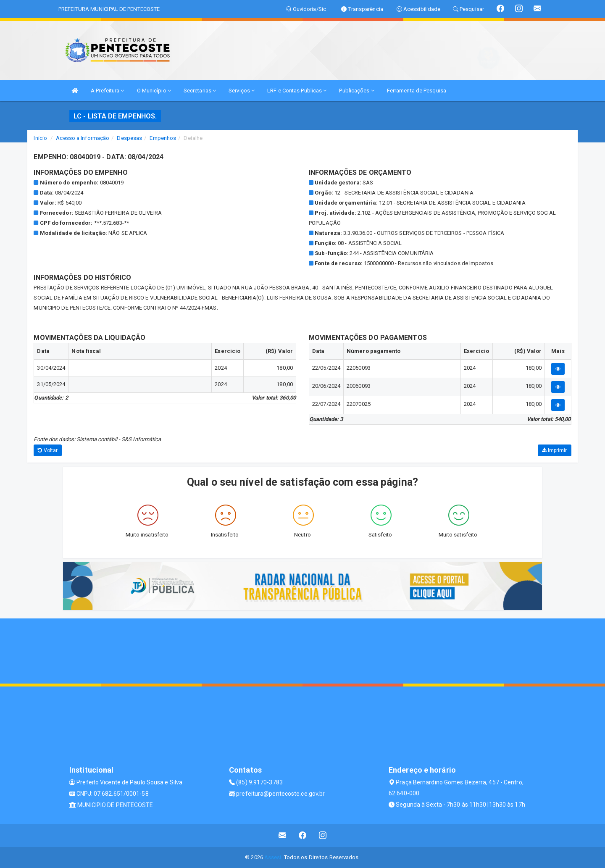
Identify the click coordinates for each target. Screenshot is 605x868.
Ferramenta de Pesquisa (417, 91)
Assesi (273, 857)
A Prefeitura (107, 91)
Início (40, 138)
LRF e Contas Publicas (297, 91)
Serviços (242, 91)
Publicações (356, 91)
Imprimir (555, 450)
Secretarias (200, 91)
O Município (154, 91)
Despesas (129, 138)
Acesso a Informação (83, 138)
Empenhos (163, 138)
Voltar (48, 450)
